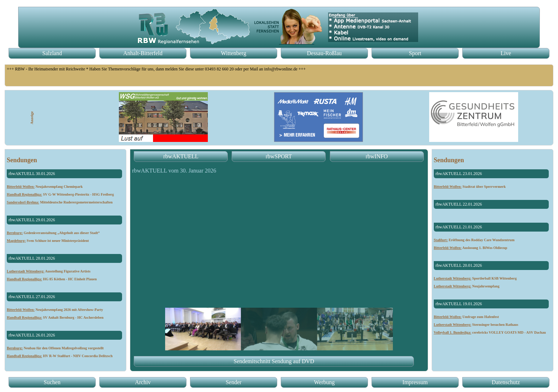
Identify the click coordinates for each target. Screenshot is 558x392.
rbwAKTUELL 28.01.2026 (32, 258)
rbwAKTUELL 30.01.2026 (32, 174)
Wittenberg (234, 53)
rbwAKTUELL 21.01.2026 (459, 227)
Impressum (415, 382)
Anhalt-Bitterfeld (143, 53)
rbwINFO (377, 156)
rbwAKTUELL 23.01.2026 (459, 174)
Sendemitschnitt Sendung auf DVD (274, 361)
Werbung (324, 382)
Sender (233, 382)
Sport (415, 53)
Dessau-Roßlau (324, 53)
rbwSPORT (279, 156)
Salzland (52, 53)
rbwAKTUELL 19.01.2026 (459, 304)
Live (506, 53)
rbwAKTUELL (181, 156)
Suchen (52, 382)
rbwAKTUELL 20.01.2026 (459, 265)
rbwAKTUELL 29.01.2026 (32, 220)
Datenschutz (506, 382)
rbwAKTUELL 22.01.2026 (459, 204)
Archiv (143, 382)
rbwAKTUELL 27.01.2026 (32, 297)
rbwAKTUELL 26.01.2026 (32, 335)
